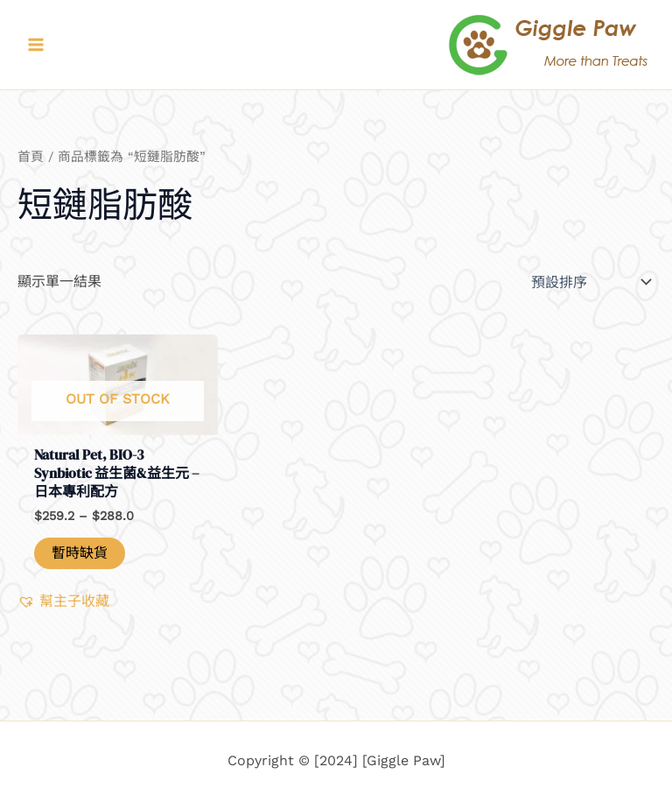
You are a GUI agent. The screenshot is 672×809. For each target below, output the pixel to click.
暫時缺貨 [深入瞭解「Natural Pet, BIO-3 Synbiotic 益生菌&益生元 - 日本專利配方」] (80, 553)
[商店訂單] (589, 282)
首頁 (31, 157)
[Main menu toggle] (36, 45)
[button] (63, 601)
